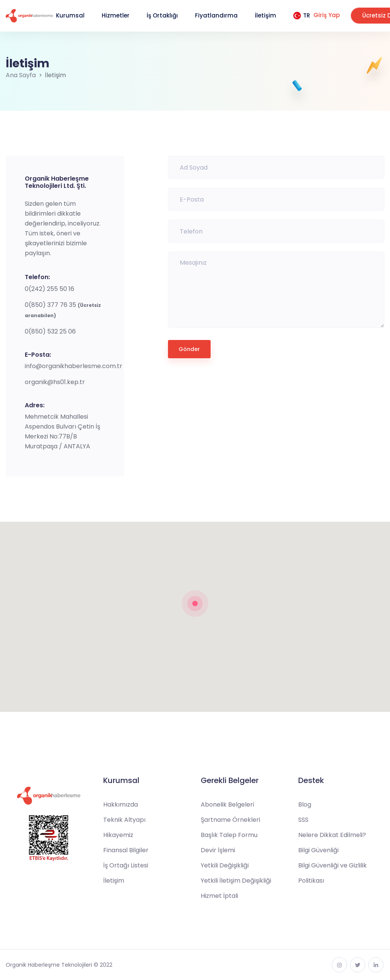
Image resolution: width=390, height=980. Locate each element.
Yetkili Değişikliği (225, 865)
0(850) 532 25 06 (50, 331)
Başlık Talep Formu (229, 835)
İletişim (265, 15)
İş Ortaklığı (162, 15)
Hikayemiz (118, 835)
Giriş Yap (327, 15)
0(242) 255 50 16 (50, 289)
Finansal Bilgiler (126, 850)
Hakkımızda (121, 804)
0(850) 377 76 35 (51, 305)
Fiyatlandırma (216, 15)
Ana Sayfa (21, 75)
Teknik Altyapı (124, 820)
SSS (303, 820)
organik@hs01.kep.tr (55, 382)
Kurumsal (70, 15)
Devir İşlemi (218, 850)
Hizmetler (116, 15)
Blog (305, 804)
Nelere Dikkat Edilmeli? (332, 835)
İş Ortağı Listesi (126, 865)
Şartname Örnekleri (230, 820)
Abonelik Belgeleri (227, 804)
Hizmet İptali (219, 896)
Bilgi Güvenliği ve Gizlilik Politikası (332, 873)
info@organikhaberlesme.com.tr (74, 366)
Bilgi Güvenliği (318, 850)
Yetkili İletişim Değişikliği (236, 881)
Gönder (189, 349)
